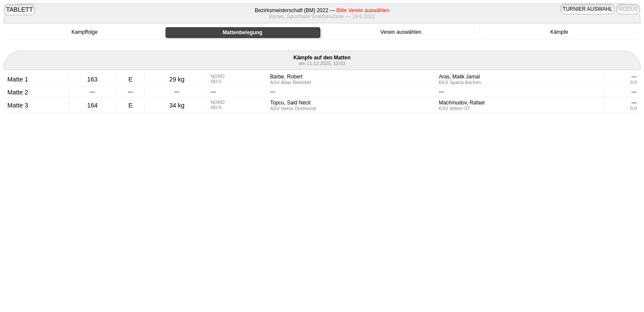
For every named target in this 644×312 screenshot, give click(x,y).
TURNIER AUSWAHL (587, 9)
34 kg (177, 105)
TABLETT (19, 10)
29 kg (177, 79)
